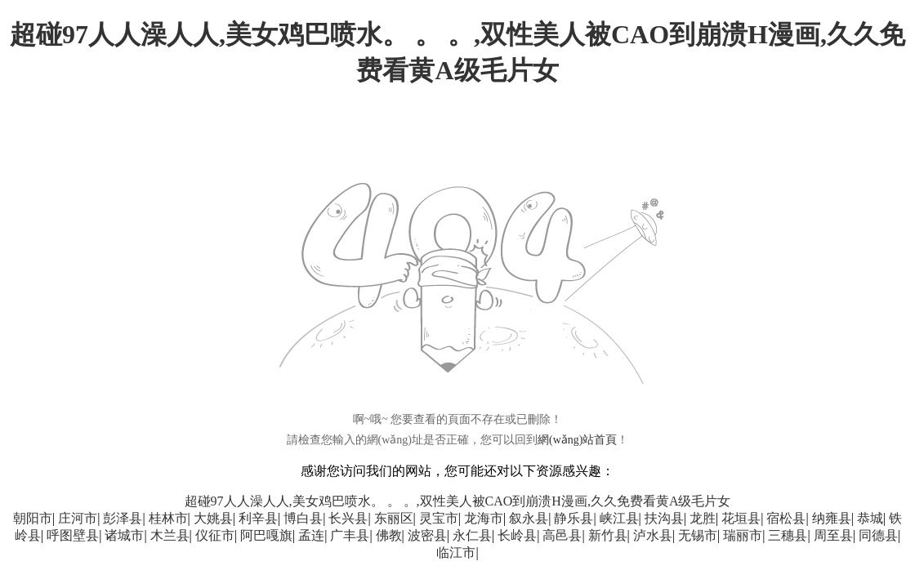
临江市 (456, 552)
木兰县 (170, 535)
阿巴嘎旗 (266, 535)
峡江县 (619, 518)
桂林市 (168, 518)
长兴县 (348, 518)
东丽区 (394, 518)
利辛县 (258, 518)
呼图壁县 (73, 535)
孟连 (311, 535)
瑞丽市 (743, 535)
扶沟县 (664, 518)
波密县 (427, 535)
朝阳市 (33, 518)
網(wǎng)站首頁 (577, 440)
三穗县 (788, 535)
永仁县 (472, 535)
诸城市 (124, 535)
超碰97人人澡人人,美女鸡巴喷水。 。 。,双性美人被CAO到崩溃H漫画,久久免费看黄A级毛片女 (458, 501)
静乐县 (574, 518)
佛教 (389, 535)
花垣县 (741, 518)
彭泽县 (123, 518)
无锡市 (698, 535)
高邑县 (562, 535)
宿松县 (786, 518)
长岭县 (517, 535)
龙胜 (703, 518)
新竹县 (608, 535)
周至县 (833, 535)
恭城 (870, 518)
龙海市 (484, 518)
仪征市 (215, 535)
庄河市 (78, 518)
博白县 (303, 518)
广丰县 (350, 535)
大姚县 (213, 518)
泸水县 (653, 535)
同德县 (878, 535)
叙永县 (529, 518)
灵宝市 (439, 518)
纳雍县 (832, 518)
